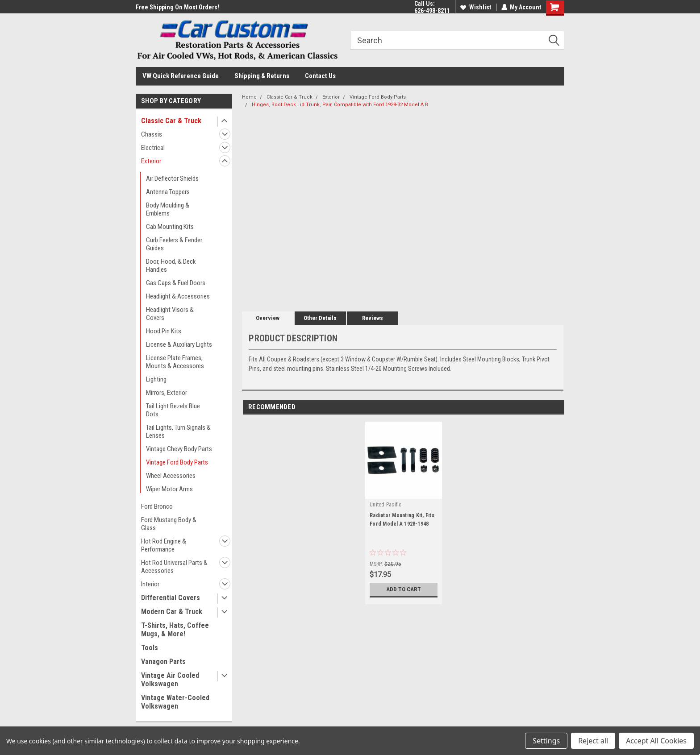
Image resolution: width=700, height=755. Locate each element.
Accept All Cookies (656, 741)
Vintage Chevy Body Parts (179, 449)
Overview (268, 318)
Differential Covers (171, 598)
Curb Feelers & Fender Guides (174, 244)
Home (249, 97)
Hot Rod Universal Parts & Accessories (174, 567)
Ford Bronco (157, 506)
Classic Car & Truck (171, 121)
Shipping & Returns (262, 76)
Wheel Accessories (171, 476)
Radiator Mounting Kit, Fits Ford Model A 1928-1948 (402, 520)
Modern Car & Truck (172, 612)
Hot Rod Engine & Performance (164, 545)
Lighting (156, 379)
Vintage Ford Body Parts (177, 462)
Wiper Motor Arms (169, 489)
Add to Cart (404, 589)
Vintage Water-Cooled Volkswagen (175, 702)
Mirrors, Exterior (167, 393)
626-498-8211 (432, 11)
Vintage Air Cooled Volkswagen (170, 680)
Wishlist (475, 7)
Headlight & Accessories (178, 296)
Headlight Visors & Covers (170, 314)
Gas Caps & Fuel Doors (176, 283)
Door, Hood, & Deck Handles (171, 265)
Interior (150, 584)
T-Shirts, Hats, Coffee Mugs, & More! (175, 630)
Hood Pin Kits (164, 331)
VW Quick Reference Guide (181, 76)
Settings (546, 741)
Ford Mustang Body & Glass (169, 524)
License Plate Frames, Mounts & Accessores (175, 362)
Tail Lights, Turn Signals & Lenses (178, 431)
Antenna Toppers (168, 192)
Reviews (373, 318)
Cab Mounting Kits (170, 227)
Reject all (593, 741)
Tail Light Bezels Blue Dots (173, 410)
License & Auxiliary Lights (179, 344)
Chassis (152, 134)
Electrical (153, 148)
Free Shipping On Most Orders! (177, 7)
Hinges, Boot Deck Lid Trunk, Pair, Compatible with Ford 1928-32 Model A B (340, 105)
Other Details (320, 318)
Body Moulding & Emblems (168, 209)
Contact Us (320, 76)
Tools (150, 648)
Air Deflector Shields (172, 178)
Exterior (151, 161)
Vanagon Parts (163, 662)
